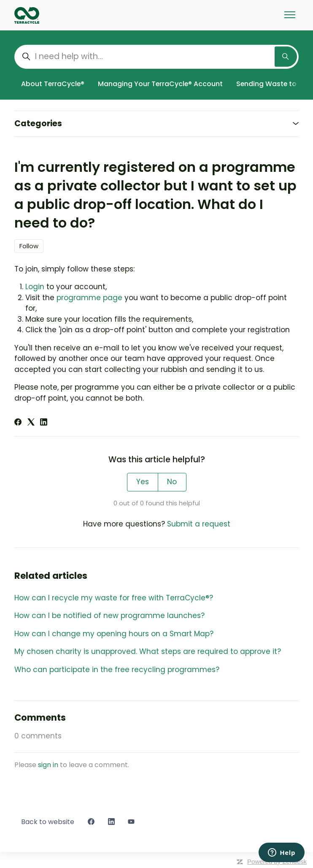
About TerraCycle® (53, 84)
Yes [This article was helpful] (143, 482)
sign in (48, 765)
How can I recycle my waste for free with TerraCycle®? (114, 598)
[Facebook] (18, 423)
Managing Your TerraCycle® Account (160, 84)
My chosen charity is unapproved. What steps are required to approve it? (148, 651)
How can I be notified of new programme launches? (109, 616)
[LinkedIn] (44, 423)
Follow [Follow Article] (29, 246)
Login (35, 287)
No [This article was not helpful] (172, 482)
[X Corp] (31, 423)
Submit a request (199, 524)
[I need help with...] (156, 57)
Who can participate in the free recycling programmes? (117, 670)
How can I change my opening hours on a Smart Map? (114, 634)
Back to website (48, 822)
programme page (89, 298)
